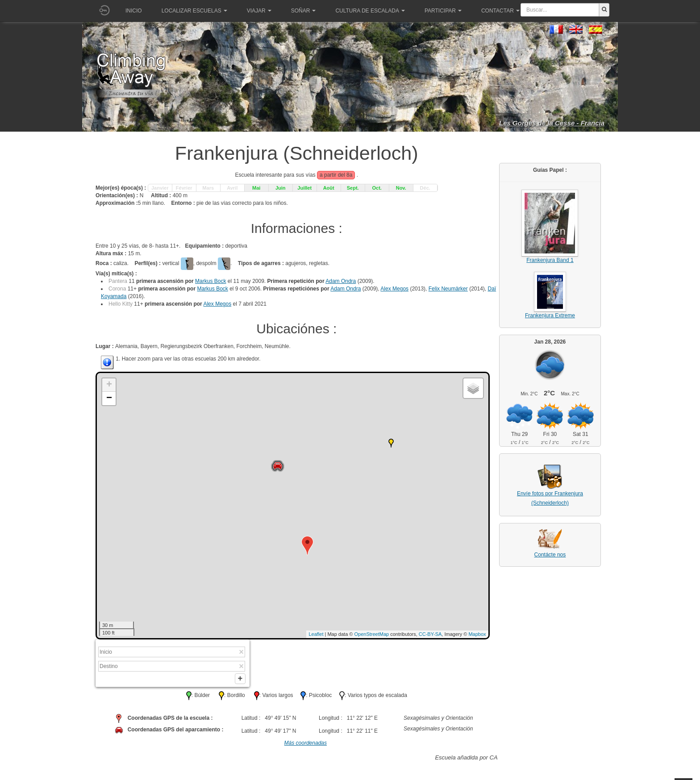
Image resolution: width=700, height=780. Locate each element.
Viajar (259, 11)
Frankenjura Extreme (550, 315)
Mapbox (477, 634)
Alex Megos (394, 289)
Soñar (304, 11)
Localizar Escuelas (194, 11)
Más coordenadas (306, 745)
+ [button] (109, 385)
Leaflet (316, 634)
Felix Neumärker (448, 289)
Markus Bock (210, 281)
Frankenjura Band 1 (550, 260)
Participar (443, 11)
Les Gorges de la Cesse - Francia (552, 123)
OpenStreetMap (372, 634)
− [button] (109, 398)
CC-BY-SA (430, 634)
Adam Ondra (341, 281)
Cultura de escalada (370, 11)
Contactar (500, 11)
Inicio (134, 11)
